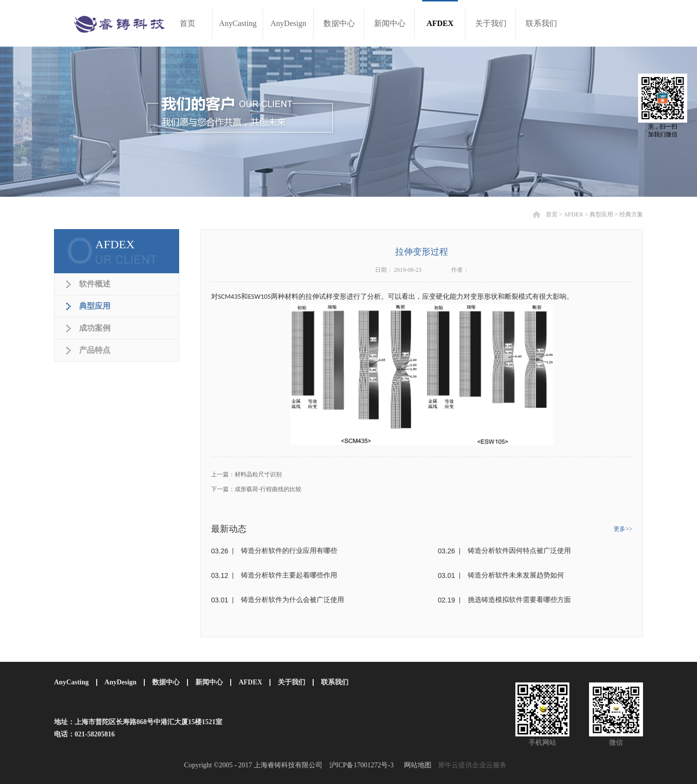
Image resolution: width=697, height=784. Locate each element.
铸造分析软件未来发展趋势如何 (516, 575)
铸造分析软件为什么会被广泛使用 (293, 600)
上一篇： (246, 474)
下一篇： (256, 489)
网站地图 (416, 765)
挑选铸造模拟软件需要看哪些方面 (519, 600)
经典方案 (631, 214)
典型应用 (601, 214)
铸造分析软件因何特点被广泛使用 (519, 551)
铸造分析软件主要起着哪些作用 (289, 575)
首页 (188, 23)
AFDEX (573, 214)
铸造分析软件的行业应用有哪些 (289, 551)
